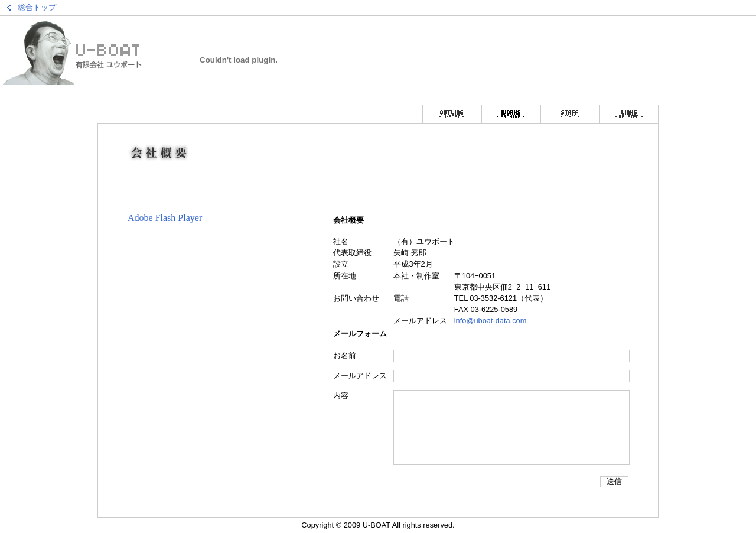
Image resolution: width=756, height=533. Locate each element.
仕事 (511, 114)
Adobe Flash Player (165, 218)
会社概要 (452, 114)
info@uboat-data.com (491, 321)
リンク (629, 114)
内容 (341, 396)
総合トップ (37, 7)
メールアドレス (360, 376)
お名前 (345, 355)
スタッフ (570, 114)
